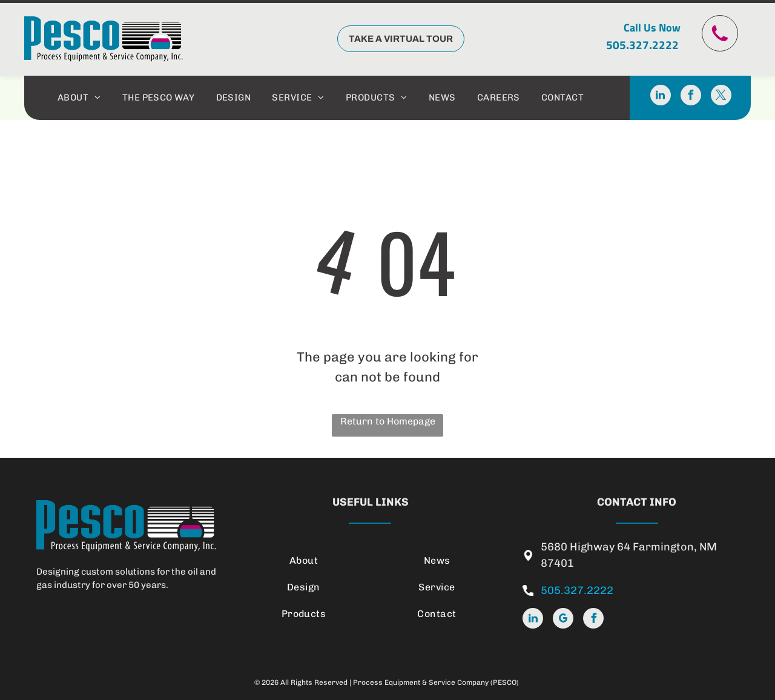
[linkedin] (661, 97)
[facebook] (691, 97)
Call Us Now (652, 28)
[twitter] (721, 97)
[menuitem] (81, 98)
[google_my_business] (563, 620)
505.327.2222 (642, 45)
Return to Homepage (388, 421)
